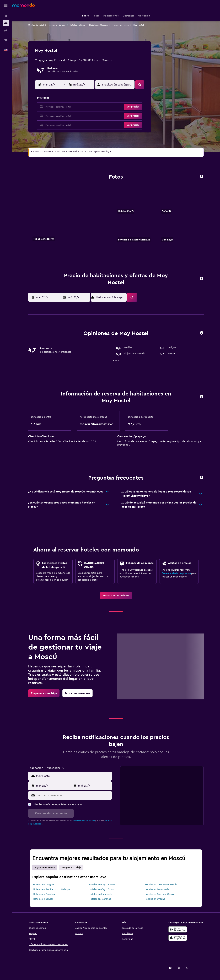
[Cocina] (180, 230)
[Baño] (180, 201)
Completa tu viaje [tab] (71, 867)
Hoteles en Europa (57, 25)
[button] (6, 5)
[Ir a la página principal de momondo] (24, 5)
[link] (116, 596)
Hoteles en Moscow (99, 25)
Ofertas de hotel (36, 25)
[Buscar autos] (6, 30)
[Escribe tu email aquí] (73, 795)
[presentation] (202, 176)
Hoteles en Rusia (77, 25)
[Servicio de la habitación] (136, 230)
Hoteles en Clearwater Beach (161, 885)
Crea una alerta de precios (176, 573)
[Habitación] (71, 216)
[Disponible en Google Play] (178, 929)
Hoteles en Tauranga (100, 899)
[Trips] (6, 40)
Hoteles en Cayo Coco (101, 889)
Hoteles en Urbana (155, 899)
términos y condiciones (84, 821)
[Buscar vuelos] (6, 16)
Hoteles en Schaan (43, 899)
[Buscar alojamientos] (6, 23)
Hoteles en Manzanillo (101, 894)
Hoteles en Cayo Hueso (102, 885)
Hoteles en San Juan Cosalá (159, 894)
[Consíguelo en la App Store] (178, 938)
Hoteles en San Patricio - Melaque (52, 889)
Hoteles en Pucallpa (44, 894)
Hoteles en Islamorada (157, 889)
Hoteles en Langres (44, 885)
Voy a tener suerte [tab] (45, 867)
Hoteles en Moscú (120, 25)
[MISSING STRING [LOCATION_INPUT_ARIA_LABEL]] (73, 776)
